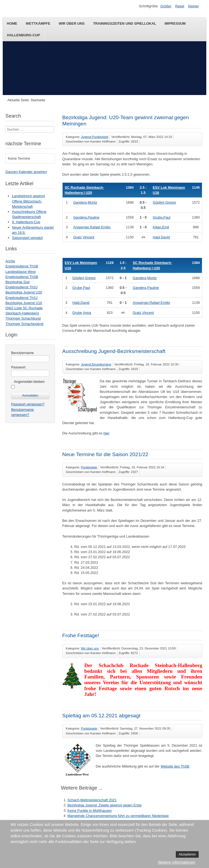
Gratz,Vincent (84, 237)
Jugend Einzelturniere (96, 364)
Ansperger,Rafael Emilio (92, 227)
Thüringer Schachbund (23, 318)
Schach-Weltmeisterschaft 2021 (92, 800)
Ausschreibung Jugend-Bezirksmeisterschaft (114, 351)
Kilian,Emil (161, 227)
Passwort (18, 367)
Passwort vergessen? (28, 404)
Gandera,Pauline (86, 217)
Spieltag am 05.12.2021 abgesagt (101, 716)
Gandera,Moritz (85, 202)
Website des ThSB (175, 766)
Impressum (175, 23)
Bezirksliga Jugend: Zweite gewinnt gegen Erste (104, 805)
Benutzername (22, 353)
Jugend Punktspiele (95, 137)
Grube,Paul (162, 217)
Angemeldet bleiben (29, 382)
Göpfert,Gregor (164, 202)
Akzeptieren (187, 854)
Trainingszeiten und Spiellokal (125, 23)
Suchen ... (6, 126)
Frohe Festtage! (81, 635)
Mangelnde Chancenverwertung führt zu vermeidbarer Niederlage (118, 816)
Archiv (10, 261)
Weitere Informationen (176, 862)
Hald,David (161, 237)
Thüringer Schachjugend (24, 324)
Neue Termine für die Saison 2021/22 (105, 454)
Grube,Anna (82, 313)
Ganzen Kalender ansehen (26, 172)
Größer (166, 6)
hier (106, 433)
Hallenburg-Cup (24, 35)
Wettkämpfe (38, 23)
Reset (180, 6)
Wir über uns (72, 23)
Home (12, 23)
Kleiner (193, 6)
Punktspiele (89, 467)
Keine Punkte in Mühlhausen (90, 811)
